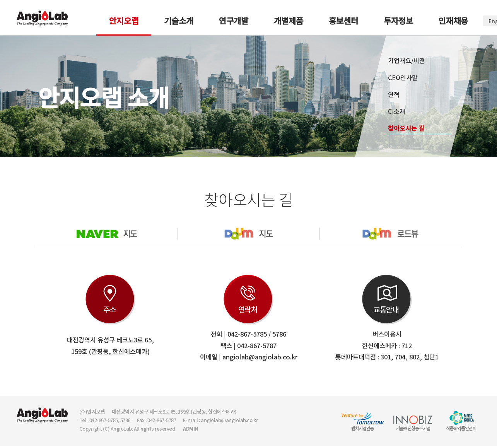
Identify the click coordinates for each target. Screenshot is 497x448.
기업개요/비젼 (406, 60)
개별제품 (289, 21)
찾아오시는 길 (406, 128)
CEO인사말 (403, 77)
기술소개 (179, 21)
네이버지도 (107, 234)
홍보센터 (343, 21)
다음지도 (248, 234)
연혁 (394, 94)
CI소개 (397, 111)
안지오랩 (124, 21)
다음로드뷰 (390, 234)
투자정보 (398, 21)
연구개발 (234, 21)
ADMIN (190, 428)
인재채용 (453, 21)
